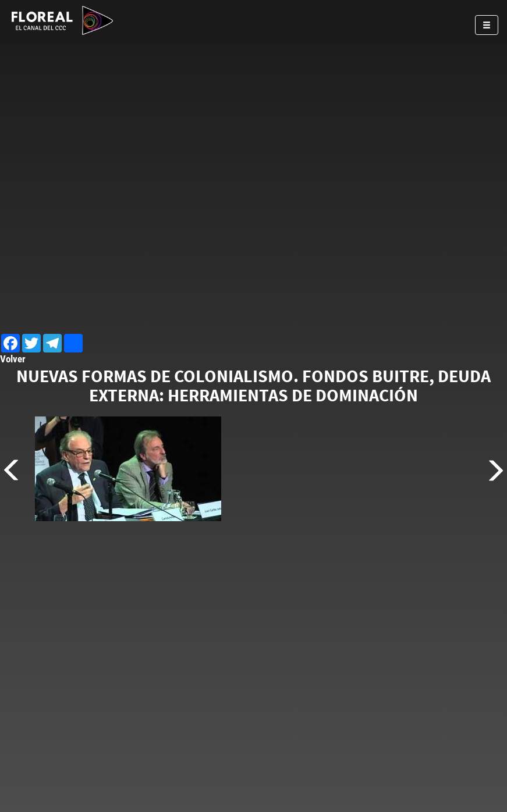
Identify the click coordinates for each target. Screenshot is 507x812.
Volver (13, 359)
